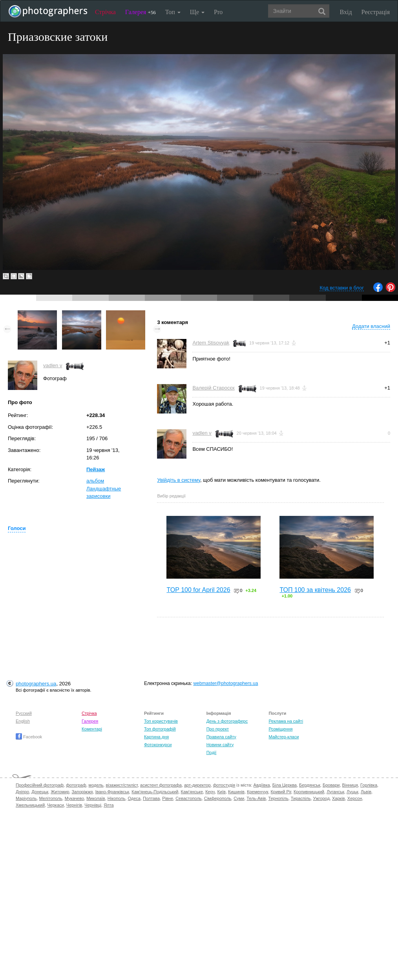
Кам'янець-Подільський (155, 792)
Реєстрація (376, 12)
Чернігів (74, 805)
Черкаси (55, 805)
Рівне (168, 798)
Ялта (109, 805)
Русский (24, 713)
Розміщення (280, 729)
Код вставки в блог (342, 288)
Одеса (134, 798)
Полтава (151, 798)
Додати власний (371, 326)
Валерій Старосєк (213, 388)
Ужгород (321, 798)
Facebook (29, 737)
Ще (197, 12)
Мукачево (74, 798)
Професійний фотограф (40, 785)
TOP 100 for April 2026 (198, 590)
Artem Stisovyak (211, 343)
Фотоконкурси (158, 745)
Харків (339, 798)
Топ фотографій (160, 729)
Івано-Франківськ (112, 792)
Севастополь (188, 798)
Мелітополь (51, 798)
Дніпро (22, 792)
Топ (173, 12)
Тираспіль (301, 798)
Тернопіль (278, 798)
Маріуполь (26, 798)
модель (96, 785)
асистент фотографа (161, 785)
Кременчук (257, 792)
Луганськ (335, 792)
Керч (210, 792)
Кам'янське (192, 792)
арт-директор (197, 785)
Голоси (17, 528)
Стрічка (105, 12)
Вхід (346, 12)
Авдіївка (262, 785)
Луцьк (352, 792)
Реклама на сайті (286, 721)
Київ (221, 792)
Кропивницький (309, 792)
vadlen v (53, 365)
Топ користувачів (161, 721)
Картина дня (156, 737)
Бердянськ (310, 785)
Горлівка (369, 785)
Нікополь (116, 798)
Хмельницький (30, 805)
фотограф (76, 785)
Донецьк (40, 792)
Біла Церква (285, 785)
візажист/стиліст (121, 785)
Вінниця (350, 785)
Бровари (331, 785)
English (23, 721)
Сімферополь (218, 798)
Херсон (355, 798)
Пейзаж (96, 469)
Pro (218, 12)
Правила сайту (221, 737)
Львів (366, 792)
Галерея (141, 12)
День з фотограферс (227, 721)
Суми (239, 798)
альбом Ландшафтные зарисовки (104, 488)
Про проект (218, 729)
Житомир (60, 792)
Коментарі (92, 729)
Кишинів (236, 792)
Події (212, 752)
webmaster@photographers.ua (225, 683)
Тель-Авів (256, 798)
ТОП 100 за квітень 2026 (315, 590)
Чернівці (93, 805)
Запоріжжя (82, 792)
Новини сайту (220, 745)
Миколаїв (96, 798)
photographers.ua (36, 684)
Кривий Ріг (281, 792)
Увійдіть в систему (179, 480)
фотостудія (224, 785)
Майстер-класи (284, 737)
